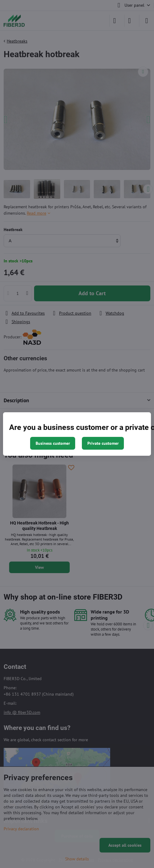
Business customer (53, 443)
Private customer (103, 443)
